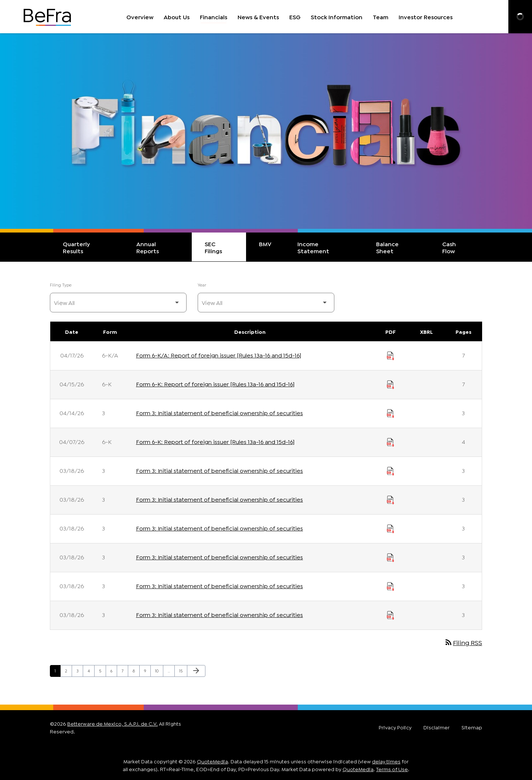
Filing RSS (463, 642)
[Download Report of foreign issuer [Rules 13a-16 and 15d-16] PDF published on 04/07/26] (391, 441)
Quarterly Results (76, 247)
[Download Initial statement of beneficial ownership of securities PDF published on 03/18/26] (391, 470)
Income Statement (313, 247)
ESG (295, 16)
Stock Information (337, 16)
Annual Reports (148, 247)
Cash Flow (449, 247)
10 (159, 670)
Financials (214, 16)
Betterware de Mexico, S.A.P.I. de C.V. (112, 723)
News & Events (258, 16)
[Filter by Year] (266, 303)
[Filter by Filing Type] (118, 303)
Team (381, 16)
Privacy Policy (395, 727)
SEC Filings (213, 247)
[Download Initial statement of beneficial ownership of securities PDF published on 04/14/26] (391, 413)
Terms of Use (392, 769)
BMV (265, 243)
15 (183, 670)
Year (202, 284)
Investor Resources (426, 16)
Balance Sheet (387, 247)
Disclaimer (436, 727)
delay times (386, 761)
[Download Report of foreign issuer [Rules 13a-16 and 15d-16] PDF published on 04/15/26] (391, 384)
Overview (140, 16)
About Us (177, 16)
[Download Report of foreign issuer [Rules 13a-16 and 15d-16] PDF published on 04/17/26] (391, 355)
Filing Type (61, 284)
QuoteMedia (212, 761)
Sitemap (472, 727)
